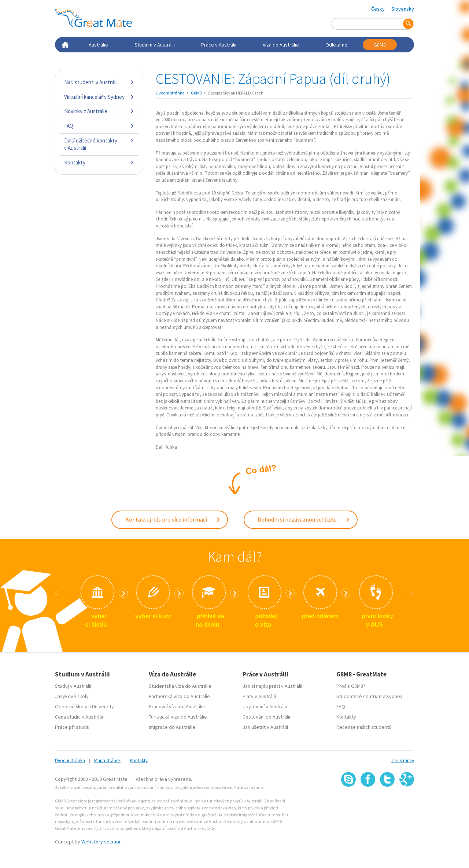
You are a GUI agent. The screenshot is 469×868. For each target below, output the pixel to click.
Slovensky (403, 9)
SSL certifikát (387, 800)
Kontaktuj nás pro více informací (173, 518)
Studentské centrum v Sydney (370, 694)
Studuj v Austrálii (73, 684)
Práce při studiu (72, 725)
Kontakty (99, 162)
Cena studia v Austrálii (79, 715)
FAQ (99, 126)
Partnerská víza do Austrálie (179, 694)
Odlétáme (336, 45)
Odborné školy (71, 705)
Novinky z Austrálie (99, 111)
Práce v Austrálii (219, 45)
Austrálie (98, 45)
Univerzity (103, 705)
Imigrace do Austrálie (172, 725)
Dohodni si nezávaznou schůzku (304, 518)
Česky (378, 9)
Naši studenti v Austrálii (99, 82)
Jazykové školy (72, 694)
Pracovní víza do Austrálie (177, 705)
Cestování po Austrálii (266, 715)
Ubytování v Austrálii (265, 705)
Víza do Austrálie (281, 45)
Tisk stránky (402, 759)
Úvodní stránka (170, 93)
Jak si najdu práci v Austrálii (272, 684)
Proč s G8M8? (351, 684)
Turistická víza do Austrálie (178, 715)
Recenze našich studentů (364, 725)
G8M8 (380, 45)
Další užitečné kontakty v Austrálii (99, 144)
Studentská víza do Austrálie (180, 684)
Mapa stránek (107, 759)
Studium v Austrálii (155, 45)
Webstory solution (101, 839)
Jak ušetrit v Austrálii (265, 725)
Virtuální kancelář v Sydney (99, 97)
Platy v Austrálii (259, 694)
